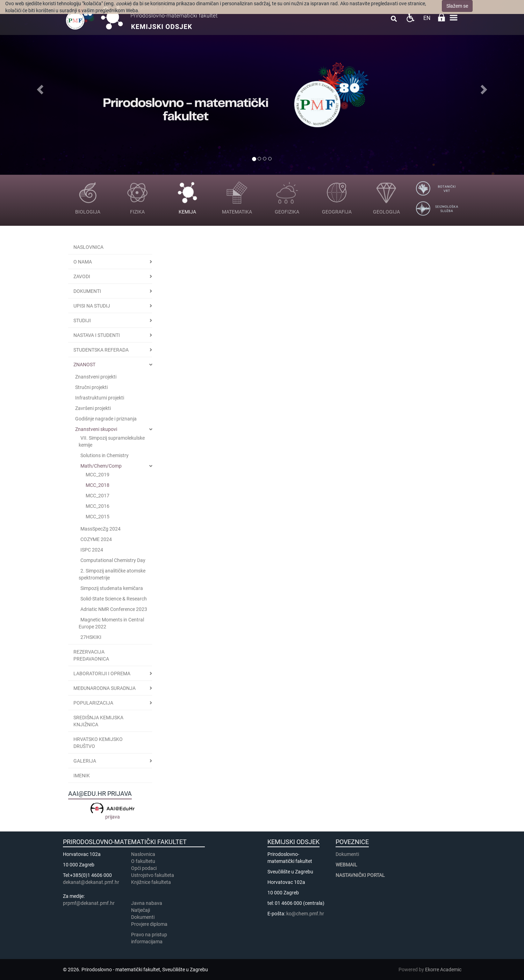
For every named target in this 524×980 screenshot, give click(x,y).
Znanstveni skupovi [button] (96, 429)
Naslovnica (88, 247)
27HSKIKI (91, 637)
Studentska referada (101, 350)
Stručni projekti (91, 387)
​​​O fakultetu (143, 861)
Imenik (82, 776)
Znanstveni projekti (96, 377)
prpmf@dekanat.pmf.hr (89, 903)
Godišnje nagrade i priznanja (106, 419)
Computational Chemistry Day (113, 560)
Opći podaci (144, 868)
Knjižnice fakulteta (151, 882)
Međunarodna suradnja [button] (105, 688)
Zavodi (82, 276)
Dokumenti (87, 291)
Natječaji (141, 910)
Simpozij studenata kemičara (112, 588)
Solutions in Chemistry (105, 455)
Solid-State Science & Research (114, 599)
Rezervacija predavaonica (91, 655)
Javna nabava (147, 903)
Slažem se (457, 6)
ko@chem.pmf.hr (305, 914)
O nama (83, 262)
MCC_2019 (98, 475)
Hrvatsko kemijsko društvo (98, 743)
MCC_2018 (98, 485)
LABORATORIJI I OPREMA (102, 673)
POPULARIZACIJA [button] (93, 703)
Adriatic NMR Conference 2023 (114, 609)
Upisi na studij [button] (92, 306)
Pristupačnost (410, 18)
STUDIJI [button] (82, 320)
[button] (39, 87)
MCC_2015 (98, 517)
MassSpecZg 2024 (101, 529)
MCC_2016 (98, 506)
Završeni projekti (93, 408)
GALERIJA (85, 761)
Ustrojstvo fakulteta (153, 875)
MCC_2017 (98, 496)
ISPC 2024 (92, 550)
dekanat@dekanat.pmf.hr (91, 882)
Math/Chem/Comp (101, 466)
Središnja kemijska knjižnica (98, 721)
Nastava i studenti (97, 335)
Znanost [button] (84, 365)
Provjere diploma (149, 924)
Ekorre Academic (443, 970)
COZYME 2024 (96, 539)
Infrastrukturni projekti (100, 398)
